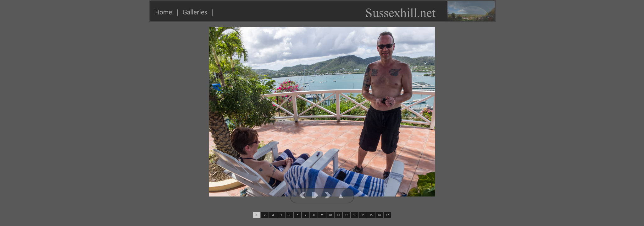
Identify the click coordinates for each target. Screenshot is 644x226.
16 (379, 215)
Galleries (195, 12)
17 (387, 215)
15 (371, 215)
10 (330, 215)
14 (363, 215)
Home (164, 12)
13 (355, 215)
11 (338, 215)
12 (347, 215)
